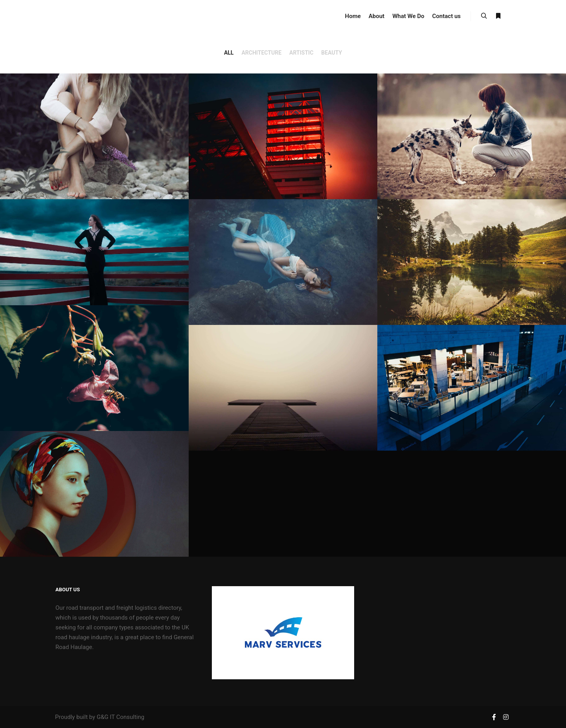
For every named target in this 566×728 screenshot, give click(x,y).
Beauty (332, 53)
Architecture (261, 53)
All (229, 53)
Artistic (301, 53)
